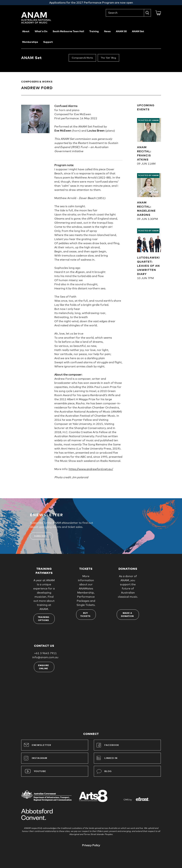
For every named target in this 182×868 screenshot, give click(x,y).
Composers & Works (82, 58)
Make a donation (127, 615)
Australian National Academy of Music (41, 18)
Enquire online (43, 667)
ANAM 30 (121, 31)
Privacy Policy (91, 845)
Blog (104, 771)
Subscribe (41, 536)
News (107, 31)
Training (94, 31)
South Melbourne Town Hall (68, 31)
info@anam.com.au (45, 657)
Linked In (111, 758)
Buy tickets (85, 615)
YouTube (40, 771)
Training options (44, 619)
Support (48, 42)
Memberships (30, 42)
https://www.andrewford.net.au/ (91, 469)
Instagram (36, 758)
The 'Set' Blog (108, 58)
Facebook (108, 745)
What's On (41, 31)
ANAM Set (138, 31)
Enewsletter (38, 745)
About (26, 31)
